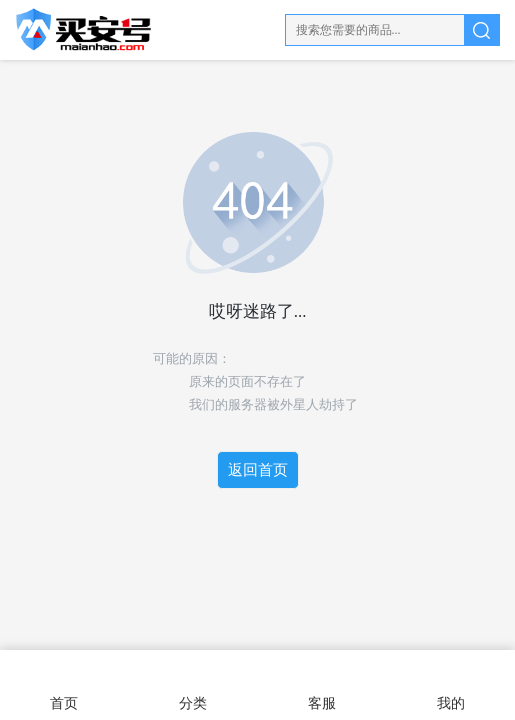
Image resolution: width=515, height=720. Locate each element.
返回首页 (258, 470)
